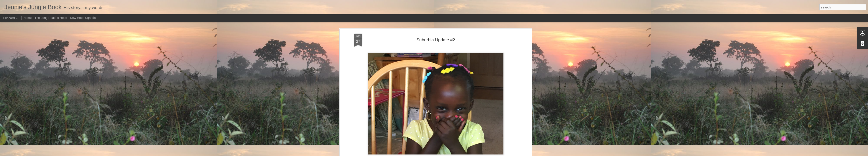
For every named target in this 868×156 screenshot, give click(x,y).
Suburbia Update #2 (436, 40)
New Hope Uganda (83, 18)
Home (27, 18)
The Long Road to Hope (51, 18)
